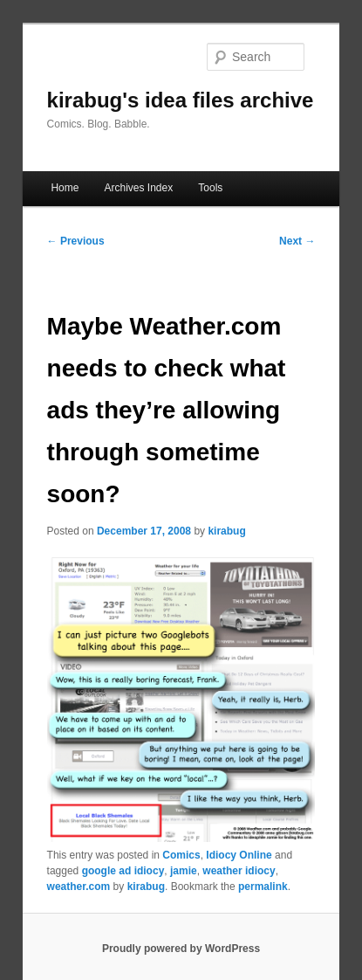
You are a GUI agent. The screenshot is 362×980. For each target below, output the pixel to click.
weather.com (79, 887)
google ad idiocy (123, 871)
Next (297, 241)
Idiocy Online (239, 855)
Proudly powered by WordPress (181, 949)
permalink (263, 887)
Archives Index (138, 188)
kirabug (226, 531)
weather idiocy (239, 871)
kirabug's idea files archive (181, 100)
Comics (181, 855)
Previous (76, 241)
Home (65, 188)
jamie (184, 871)
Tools (210, 188)
